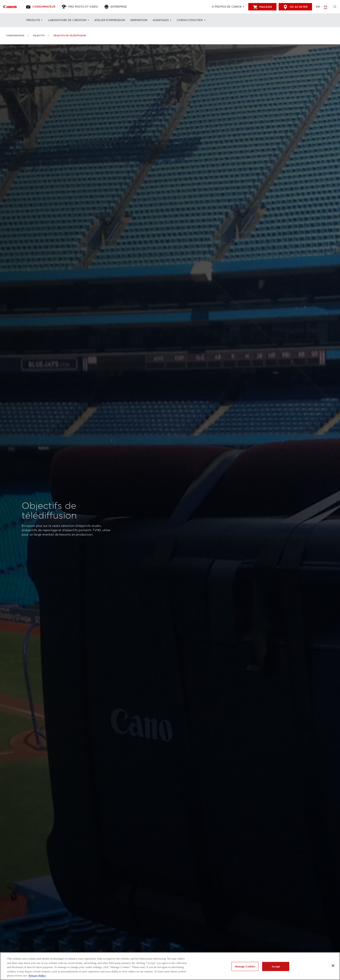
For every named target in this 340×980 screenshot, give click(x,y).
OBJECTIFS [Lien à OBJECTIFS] (39, 36)
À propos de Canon (227, 7)
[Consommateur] (41, 7)
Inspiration (139, 20)
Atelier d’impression (110, 20)
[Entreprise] (116, 7)
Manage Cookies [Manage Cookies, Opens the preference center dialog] (245, 966)
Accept (276, 966)
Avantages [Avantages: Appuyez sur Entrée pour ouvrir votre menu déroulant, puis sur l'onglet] (161, 20)
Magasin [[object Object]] (262, 7)
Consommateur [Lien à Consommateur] (15, 36)
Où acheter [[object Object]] (295, 7)
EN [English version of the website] (318, 7)
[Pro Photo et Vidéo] (80, 7)
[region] (170, 966)
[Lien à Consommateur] (10, 7)
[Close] (333, 966)
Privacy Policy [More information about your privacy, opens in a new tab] (37, 976)
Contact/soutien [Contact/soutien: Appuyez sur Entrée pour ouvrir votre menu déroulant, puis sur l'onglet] (190, 20)
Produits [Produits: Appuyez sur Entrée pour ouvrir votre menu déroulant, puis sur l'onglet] (33, 20)
